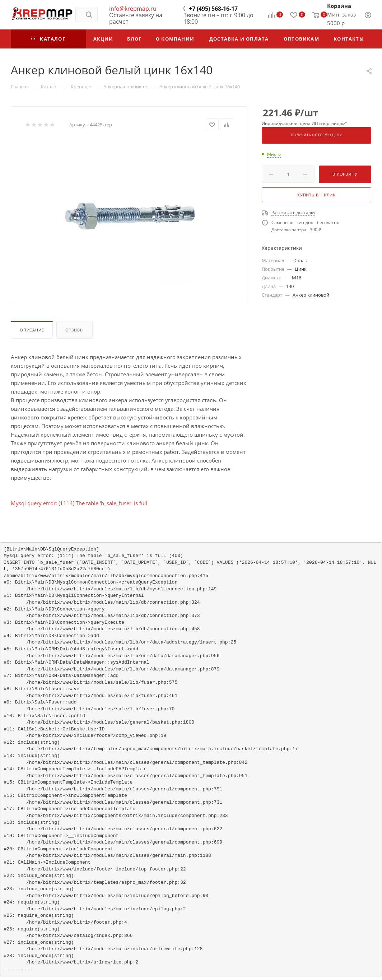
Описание (32, 330)
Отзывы (74, 330)
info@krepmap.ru (133, 9)
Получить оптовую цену (316, 135)
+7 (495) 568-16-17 (213, 9)
